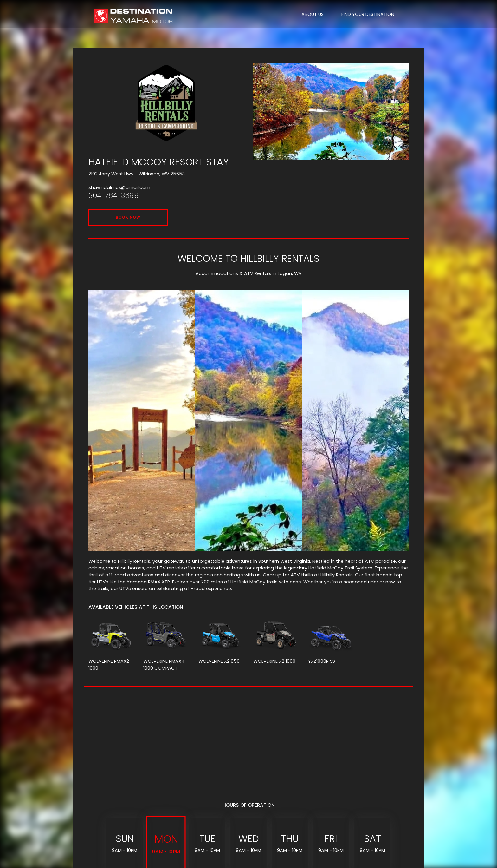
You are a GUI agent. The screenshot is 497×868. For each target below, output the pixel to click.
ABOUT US (313, 14)
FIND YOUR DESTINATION (368, 14)
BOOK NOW (128, 217)
